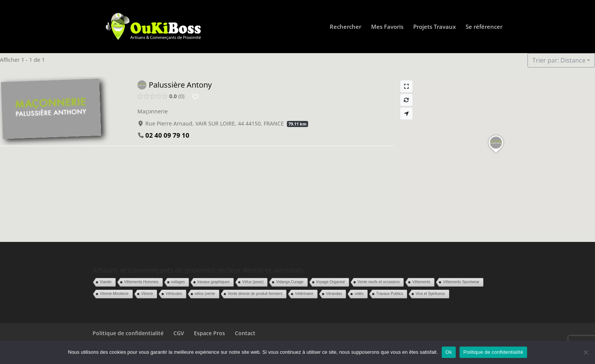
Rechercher (346, 27)
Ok (449, 352)
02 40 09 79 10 (167, 135)
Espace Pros (209, 333)
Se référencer (484, 27)
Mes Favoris (387, 27)
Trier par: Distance (559, 60)
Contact (245, 333)
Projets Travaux (434, 27)
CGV (179, 333)
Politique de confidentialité (128, 333)
